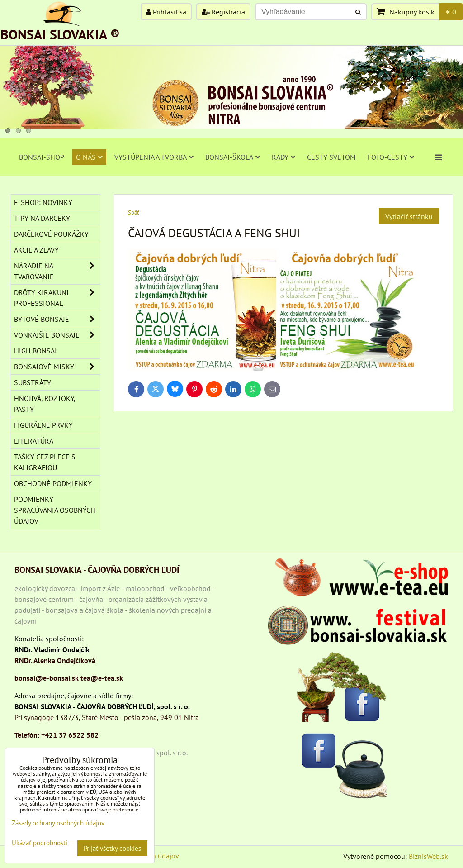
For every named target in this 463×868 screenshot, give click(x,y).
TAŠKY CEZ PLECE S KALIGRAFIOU (45, 462)
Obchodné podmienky (53, 483)
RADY (283, 157)
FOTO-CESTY (391, 157)
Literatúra (34, 441)
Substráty (33, 382)
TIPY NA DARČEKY (42, 218)
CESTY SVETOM (331, 157)
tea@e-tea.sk (102, 678)
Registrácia (223, 12)
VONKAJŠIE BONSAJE (57, 335)
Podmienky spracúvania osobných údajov (55, 510)
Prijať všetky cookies (112, 848)
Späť (133, 212)
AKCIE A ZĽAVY (36, 250)
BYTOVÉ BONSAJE (57, 319)
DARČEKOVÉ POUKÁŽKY (51, 234)
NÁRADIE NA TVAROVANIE (57, 271)
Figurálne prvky (43, 425)
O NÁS (89, 157)
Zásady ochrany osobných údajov (58, 823)
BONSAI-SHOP (42, 157)
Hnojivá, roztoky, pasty (45, 404)
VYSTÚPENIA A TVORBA (154, 157)
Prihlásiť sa (166, 12)
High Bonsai (35, 351)
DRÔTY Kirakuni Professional (57, 298)
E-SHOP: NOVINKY (43, 202)
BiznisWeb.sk (428, 856)
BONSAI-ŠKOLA (233, 157)
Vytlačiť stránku (409, 216)
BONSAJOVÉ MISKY (57, 367)
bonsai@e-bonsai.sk (47, 678)
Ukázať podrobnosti (40, 843)
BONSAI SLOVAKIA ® (60, 34)
